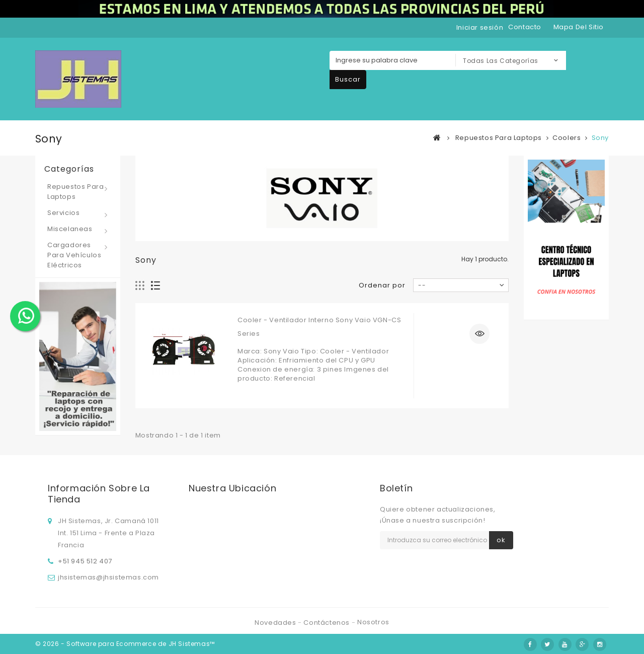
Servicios (63, 213)
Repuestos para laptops (75, 192)
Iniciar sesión (480, 27)
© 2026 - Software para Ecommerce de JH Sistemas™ (125, 644)
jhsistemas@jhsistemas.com (108, 577)
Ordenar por (382, 285)
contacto (525, 27)
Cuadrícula (140, 286)
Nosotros (373, 622)
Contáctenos (327, 623)
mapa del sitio (579, 27)
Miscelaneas (70, 229)
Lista (156, 286)
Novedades (276, 623)
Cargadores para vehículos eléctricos (74, 255)
